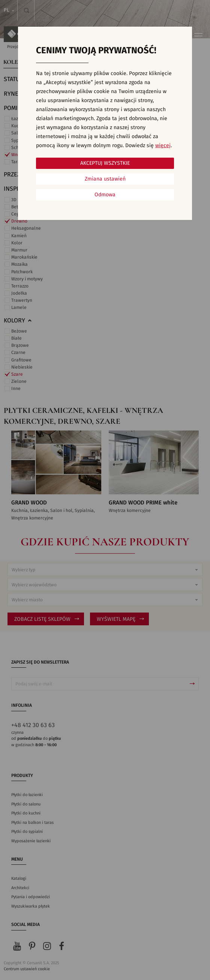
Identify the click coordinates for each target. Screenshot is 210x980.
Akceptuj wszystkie (105, 163)
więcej (163, 146)
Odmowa (105, 195)
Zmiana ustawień (105, 179)
